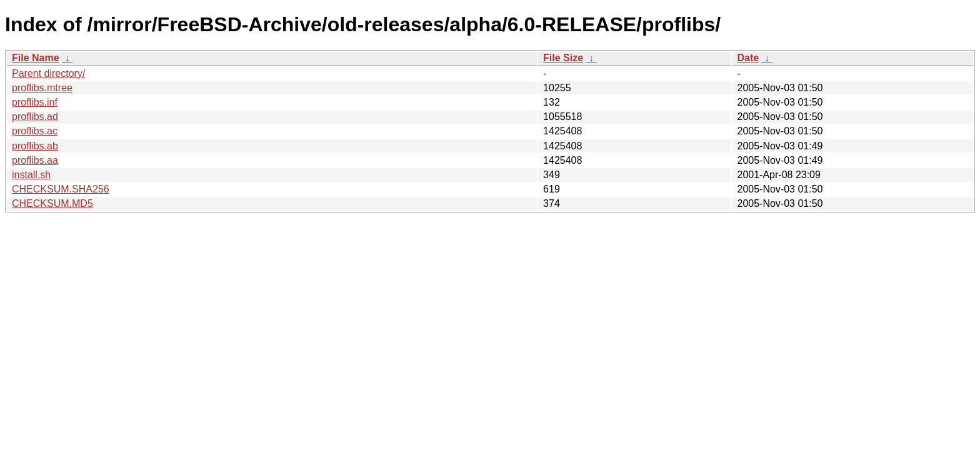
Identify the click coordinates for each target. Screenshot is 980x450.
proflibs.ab (35, 146)
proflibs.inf (35, 102)
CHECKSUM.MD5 (52, 203)
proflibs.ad (35, 117)
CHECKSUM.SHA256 (61, 189)
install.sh (31, 175)
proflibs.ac (35, 131)
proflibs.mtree (42, 88)
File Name (36, 58)
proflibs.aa (35, 160)
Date (748, 58)
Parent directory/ (48, 73)
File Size (563, 58)
